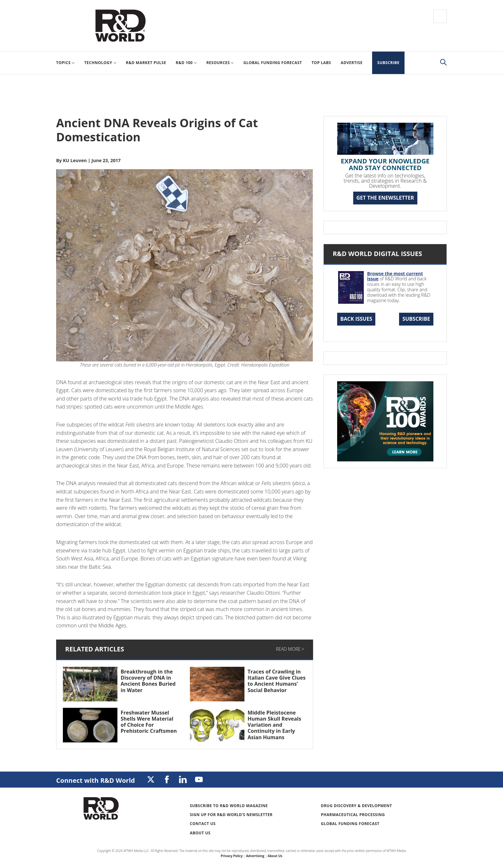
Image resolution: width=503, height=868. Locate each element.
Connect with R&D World (95, 780)
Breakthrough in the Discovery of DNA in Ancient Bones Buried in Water (148, 681)
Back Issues (356, 319)
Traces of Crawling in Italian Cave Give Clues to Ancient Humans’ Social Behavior (277, 681)
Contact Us (203, 824)
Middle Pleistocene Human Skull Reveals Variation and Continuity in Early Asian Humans (274, 725)
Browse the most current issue (395, 276)
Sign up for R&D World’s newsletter (231, 815)
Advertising (255, 856)
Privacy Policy (232, 856)
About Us (200, 833)
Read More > (290, 649)
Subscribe (416, 319)
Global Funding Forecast (350, 824)
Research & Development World (120, 26)
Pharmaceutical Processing (353, 815)
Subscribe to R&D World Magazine (229, 806)
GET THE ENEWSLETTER (385, 198)
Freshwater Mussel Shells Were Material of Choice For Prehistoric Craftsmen (149, 722)
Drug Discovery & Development (356, 806)
